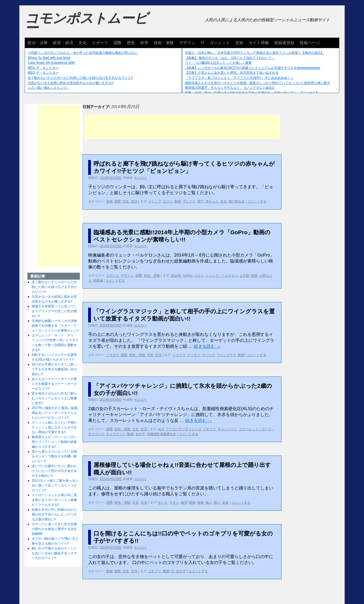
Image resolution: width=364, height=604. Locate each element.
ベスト (199, 276)
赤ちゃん (212, 201)
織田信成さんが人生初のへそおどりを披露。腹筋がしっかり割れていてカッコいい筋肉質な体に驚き (258, 83)
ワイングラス (226, 355)
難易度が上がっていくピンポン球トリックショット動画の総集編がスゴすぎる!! (54, 442)
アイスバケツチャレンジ (184, 429)
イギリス (209, 429)
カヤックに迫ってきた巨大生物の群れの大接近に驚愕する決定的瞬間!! (54, 529)
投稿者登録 (284, 43)
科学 (144, 43)
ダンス (163, 503)
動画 (178, 201)
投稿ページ (310, 43)
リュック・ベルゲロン (222, 276)
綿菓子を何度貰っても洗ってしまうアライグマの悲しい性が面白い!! (54, 311)
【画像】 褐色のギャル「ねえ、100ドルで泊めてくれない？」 (230, 58)
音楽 (225, 503)
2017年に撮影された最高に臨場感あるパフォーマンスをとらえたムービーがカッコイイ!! (55, 413)
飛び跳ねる (237, 201)
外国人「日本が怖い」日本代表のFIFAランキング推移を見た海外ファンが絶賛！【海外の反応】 (254, 53)
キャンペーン (227, 429)
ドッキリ (194, 355)
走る (223, 201)
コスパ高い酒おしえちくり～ (49, 88)
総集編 (98, 280)
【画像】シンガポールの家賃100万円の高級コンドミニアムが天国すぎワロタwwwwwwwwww (253, 68)
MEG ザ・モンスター (43, 68)
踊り (217, 503)
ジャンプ (155, 201)
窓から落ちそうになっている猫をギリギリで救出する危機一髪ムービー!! (54, 456)
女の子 (140, 434)
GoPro (188, 276)
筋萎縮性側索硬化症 (162, 434)
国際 (117, 43)
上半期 (244, 276)
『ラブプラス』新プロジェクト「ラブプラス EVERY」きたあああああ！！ (239, 78)
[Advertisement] (182, 127)
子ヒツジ (189, 201)
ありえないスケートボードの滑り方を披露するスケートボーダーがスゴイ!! (54, 384)
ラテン (174, 503)
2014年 (176, 276)
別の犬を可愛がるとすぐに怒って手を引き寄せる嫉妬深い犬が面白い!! (54, 369)
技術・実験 (164, 43)
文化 (83, 43)
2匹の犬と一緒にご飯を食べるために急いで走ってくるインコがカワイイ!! (55, 485)
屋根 (201, 503)
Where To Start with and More (49, 58)
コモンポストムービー (86, 23)
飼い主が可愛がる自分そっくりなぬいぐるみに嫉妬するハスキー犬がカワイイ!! (54, 553)
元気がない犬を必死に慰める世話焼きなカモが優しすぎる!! (71, 83)
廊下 (201, 201)
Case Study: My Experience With (51, 63)
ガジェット (220, 43)
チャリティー (116, 434)
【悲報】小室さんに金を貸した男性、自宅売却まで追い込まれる (232, 73)
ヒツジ (168, 201)
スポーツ (100, 43)
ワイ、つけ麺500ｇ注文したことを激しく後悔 (218, 63)
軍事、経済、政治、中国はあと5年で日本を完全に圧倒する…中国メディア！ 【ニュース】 (252, 93)
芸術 (239, 43)
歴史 (131, 43)
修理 (184, 503)
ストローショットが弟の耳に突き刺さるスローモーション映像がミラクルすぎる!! (54, 500)
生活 (134, 201)
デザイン (187, 43)
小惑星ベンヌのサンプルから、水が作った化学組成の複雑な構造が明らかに (83, 53)
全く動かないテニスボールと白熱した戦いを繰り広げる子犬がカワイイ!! (80, 78)
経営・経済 (63, 43)
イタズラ (113, 355)
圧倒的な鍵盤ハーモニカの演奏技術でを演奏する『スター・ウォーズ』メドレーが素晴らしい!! (55, 326)
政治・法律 (38, 43)
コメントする (257, 201)
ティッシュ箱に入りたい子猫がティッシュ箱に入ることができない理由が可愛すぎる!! (54, 427)
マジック (208, 355)
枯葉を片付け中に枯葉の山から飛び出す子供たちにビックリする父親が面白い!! (54, 514)
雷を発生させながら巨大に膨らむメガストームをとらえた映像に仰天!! (54, 398)
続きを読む (207, 346)
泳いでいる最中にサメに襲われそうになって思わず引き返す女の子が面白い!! (54, 471)
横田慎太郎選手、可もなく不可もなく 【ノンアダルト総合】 (230, 88)
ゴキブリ (155, 571)
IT (203, 43)
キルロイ (141, 178)
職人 (209, 503)
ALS (161, 429)
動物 (109, 201)
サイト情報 (259, 43)
